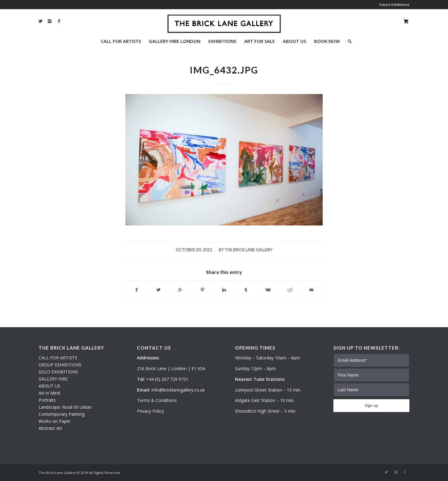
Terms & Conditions (157, 400)
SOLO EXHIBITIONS (58, 372)
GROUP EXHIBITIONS (60, 365)
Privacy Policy (150, 411)
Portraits (47, 400)
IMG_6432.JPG (224, 70)
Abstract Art (50, 428)
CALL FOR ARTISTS (58, 358)
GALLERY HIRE (53, 379)
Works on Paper (55, 421)
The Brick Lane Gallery (249, 250)
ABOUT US (49, 386)
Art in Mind (49, 393)
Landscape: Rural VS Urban (65, 407)
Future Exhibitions (394, 4)
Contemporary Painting (62, 414)
